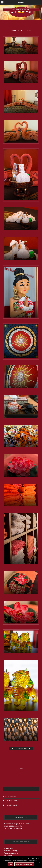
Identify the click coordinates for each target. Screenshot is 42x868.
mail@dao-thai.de (12, 805)
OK (11, 864)
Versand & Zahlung (11, 851)
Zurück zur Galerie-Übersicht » (21, 749)
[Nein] (40, 862)
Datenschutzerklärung (24, 864)
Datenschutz (9, 848)
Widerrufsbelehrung (11, 853)
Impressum (8, 855)
